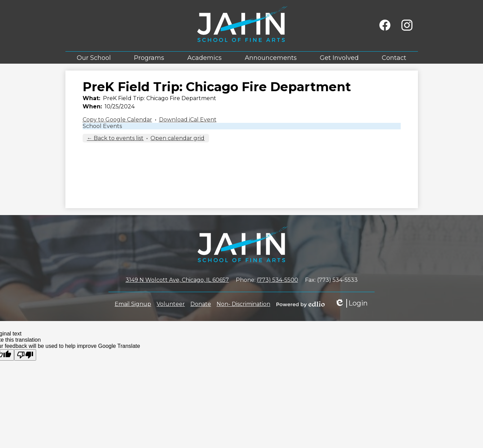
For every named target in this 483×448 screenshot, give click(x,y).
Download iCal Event (188, 120)
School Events (102, 126)
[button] (94, 58)
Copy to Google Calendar (117, 120)
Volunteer (171, 304)
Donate (201, 304)
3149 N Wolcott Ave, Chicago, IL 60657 (177, 280)
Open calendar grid (177, 138)
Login (351, 303)
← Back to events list (115, 138)
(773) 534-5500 (277, 280)
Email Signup (133, 304)
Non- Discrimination (243, 304)
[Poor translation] (25, 355)
